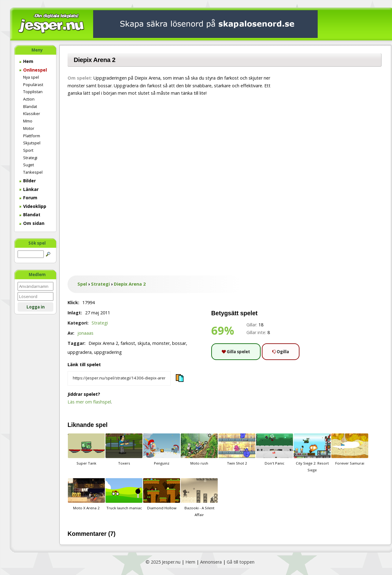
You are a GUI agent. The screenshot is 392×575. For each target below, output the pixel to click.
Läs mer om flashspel (89, 402)
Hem (26, 61)
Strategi (30, 158)
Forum (28, 198)
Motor (29, 128)
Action (29, 99)
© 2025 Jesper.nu (163, 562)
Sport (28, 150)
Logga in (36, 307)
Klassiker (32, 114)
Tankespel (33, 172)
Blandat (30, 106)
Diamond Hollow (162, 494)
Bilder (27, 181)
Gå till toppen (241, 562)
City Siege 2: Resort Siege (312, 453)
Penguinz (162, 449)
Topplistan (33, 92)
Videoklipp (33, 206)
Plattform (32, 136)
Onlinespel (33, 70)
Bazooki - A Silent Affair (199, 498)
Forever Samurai (350, 449)
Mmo (28, 121)
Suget (29, 165)
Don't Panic (274, 449)
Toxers (124, 449)
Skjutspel (32, 143)
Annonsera (211, 562)
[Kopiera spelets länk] (119, 379)
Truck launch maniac (124, 494)
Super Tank (86, 449)
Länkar (29, 189)
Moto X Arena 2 (86, 494)
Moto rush (199, 449)
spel (102, 425)
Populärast (33, 85)
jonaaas (85, 333)
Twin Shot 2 (237, 449)
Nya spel (31, 77)
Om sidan (32, 223)
